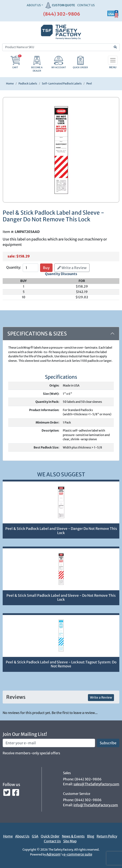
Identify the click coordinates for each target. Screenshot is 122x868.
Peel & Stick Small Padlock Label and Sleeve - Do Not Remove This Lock (61, 598)
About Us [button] (34, 5)
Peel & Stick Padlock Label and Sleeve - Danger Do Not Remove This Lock (61, 531)
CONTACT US (86, 5)
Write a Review (72, 268)
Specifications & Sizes (37, 334)
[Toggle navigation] (113, 60)
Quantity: (14, 267)
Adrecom (53, 854)
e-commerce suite (78, 854)
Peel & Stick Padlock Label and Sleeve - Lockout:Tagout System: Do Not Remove (61, 664)
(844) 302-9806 (62, 14)
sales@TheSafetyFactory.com (96, 784)
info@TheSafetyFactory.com (96, 805)
